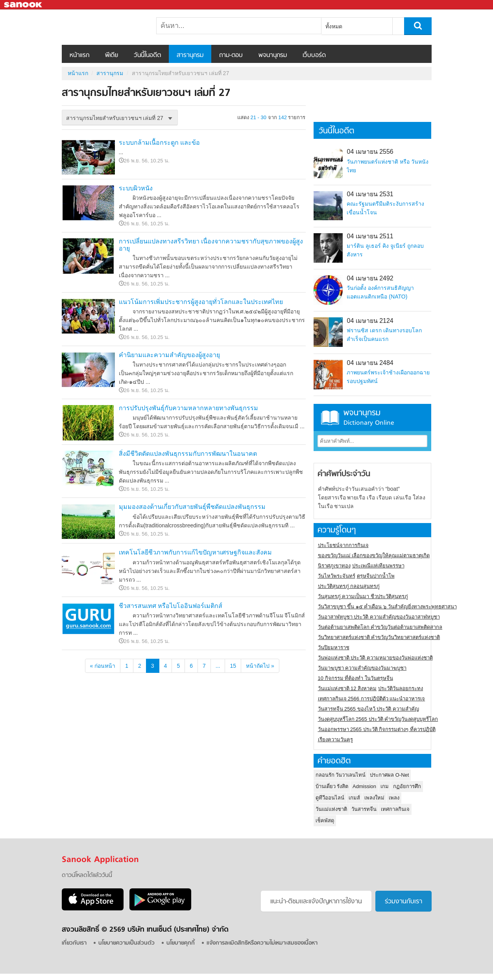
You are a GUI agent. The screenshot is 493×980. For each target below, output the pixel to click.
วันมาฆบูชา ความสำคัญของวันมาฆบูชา (362, 668)
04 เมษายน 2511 (370, 236)
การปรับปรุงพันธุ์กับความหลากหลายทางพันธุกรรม (188, 408)
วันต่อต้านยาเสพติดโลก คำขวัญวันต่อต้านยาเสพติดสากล (380, 627)
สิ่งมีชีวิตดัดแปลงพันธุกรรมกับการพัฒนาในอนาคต (188, 454)
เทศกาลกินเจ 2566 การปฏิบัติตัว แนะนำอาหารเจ (372, 699)
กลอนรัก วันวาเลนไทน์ (341, 775)
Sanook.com (24, 5)
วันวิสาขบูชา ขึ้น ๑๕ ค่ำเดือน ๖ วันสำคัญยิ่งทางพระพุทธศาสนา (387, 607)
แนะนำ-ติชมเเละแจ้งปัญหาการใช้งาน (316, 902)
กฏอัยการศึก (407, 786)
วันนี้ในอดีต (147, 55)
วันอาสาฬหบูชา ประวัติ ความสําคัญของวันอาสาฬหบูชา (379, 617)
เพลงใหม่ (374, 798)
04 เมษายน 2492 (370, 278)
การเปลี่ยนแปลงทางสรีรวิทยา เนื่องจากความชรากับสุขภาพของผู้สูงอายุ (211, 245)
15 (233, 666)
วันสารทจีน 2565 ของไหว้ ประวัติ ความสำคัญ (368, 709)
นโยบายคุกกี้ (181, 943)
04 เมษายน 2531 (370, 194)
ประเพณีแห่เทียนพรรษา (378, 566)
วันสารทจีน (364, 809)
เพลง (394, 798)
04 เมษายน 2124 (370, 321)
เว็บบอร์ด (314, 55)
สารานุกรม (190, 55)
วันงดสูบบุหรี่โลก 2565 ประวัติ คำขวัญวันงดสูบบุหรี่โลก (378, 719)
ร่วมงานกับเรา (403, 902)
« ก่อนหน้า (103, 666)
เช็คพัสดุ (325, 821)
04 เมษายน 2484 (370, 363)
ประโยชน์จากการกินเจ (343, 545)
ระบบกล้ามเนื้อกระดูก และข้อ (159, 143)
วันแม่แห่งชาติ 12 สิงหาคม (347, 688)
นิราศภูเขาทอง (334, 566)
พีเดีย (112, 55)
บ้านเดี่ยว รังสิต (332, 786)
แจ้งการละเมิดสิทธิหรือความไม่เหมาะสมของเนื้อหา (262, 943)
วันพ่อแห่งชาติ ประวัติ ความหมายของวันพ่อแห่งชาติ (375, 658)
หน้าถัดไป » (260, 666)
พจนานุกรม (273, 55)
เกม (385, 786)
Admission (364, 786)
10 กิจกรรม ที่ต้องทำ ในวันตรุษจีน (355, 678)
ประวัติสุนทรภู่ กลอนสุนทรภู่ (349, 586)
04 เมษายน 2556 (370, 152)
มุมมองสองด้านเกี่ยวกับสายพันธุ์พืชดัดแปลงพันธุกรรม (192, 507)
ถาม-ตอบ (231, 55)
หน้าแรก (79, 55)
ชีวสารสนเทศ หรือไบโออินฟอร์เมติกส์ (171, 606)
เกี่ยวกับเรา (74, 943)
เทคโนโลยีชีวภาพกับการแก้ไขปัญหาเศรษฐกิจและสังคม (195, 552)
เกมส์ (354, 798)
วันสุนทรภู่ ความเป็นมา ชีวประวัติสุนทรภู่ (363, 596)
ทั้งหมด (334, 26)
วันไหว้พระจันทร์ (337, 576)
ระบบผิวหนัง (136, 188)
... (218, 666)
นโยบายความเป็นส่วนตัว (126, 943)
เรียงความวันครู (335, 740)
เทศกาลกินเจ (395, 809)
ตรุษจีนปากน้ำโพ (376, 576)
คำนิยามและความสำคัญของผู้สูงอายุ (169, 355)
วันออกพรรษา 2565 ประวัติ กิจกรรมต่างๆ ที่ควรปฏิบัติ (377, 729)
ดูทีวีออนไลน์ (330, 798)
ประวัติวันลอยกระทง (401, 688)
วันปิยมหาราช (334, 647)
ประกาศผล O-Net (389, 775)
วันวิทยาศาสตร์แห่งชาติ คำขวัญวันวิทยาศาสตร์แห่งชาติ (379, 637)
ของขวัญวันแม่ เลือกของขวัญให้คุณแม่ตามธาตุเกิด (374, 555)
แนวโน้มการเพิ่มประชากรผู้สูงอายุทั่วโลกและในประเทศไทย (201, 302)
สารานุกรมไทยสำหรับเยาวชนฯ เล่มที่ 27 (103, 27)
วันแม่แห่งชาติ (331, 809)
